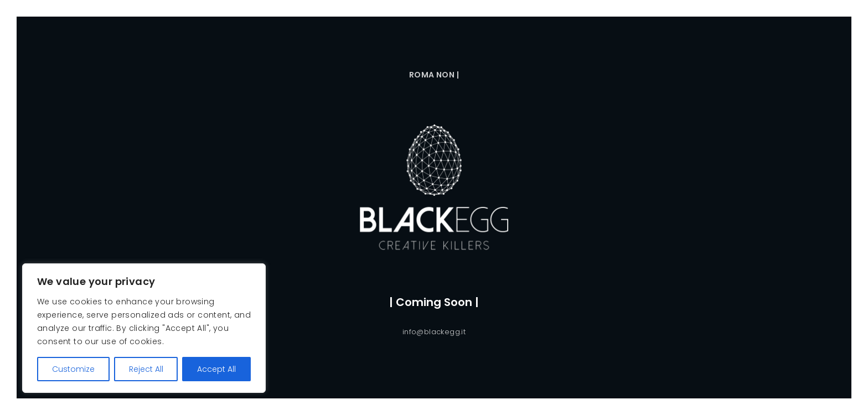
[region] (144, 328)
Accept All (216, 369)
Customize (73, 369)
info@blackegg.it (434, 332)
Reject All (146, 369)
